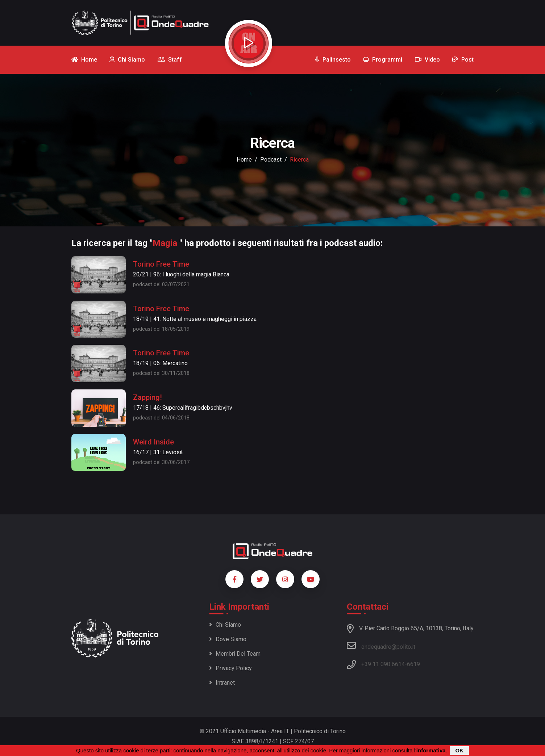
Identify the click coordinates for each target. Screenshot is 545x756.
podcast (271, 160)
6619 (413, 664)
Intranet (222, 683)
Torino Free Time (161, 264)
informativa (431, 750)
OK (459, 750)
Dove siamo (228, 639)
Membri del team (235, 654)
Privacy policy (230, 668)
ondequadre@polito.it (381, 646)
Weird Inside (153, 442)
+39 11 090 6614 (383, 664)
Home (244, 160)
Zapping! (147, 397)
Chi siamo (225, 625)
